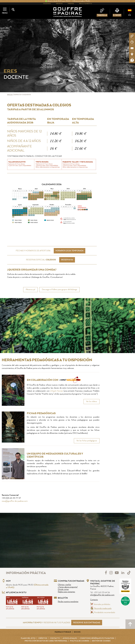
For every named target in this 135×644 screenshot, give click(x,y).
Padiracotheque (63, 632)
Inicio (10, 95)
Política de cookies (80, 641)
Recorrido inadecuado (103, 608)
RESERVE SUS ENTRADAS (87, 623)
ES (130, 15)
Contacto (94, 600)
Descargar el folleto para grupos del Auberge (59, 290)
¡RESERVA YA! (67, 260)
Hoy (8, 581)
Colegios (47, 4)
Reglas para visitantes (66, 592)
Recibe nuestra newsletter (68, 602)
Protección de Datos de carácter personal (46, 641)
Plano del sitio (28, 638)
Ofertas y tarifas (64, 585)
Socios (77, 632)
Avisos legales (70, 638)
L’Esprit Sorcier (57, 391)
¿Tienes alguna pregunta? (68, 587)
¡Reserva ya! (30, 290)
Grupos (59, 4)
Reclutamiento (86, 4)
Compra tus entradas (71, 581)
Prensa (71, 4)
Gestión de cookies (101, 641)
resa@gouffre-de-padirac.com (15, 501)
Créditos (43, 638)
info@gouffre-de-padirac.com (102, 595)
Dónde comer (63, 589)
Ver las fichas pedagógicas (87, 441)
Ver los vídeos (92, 402)
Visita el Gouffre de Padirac (103, 585)
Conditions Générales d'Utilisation (97, 638)
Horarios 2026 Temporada (70, 251)
